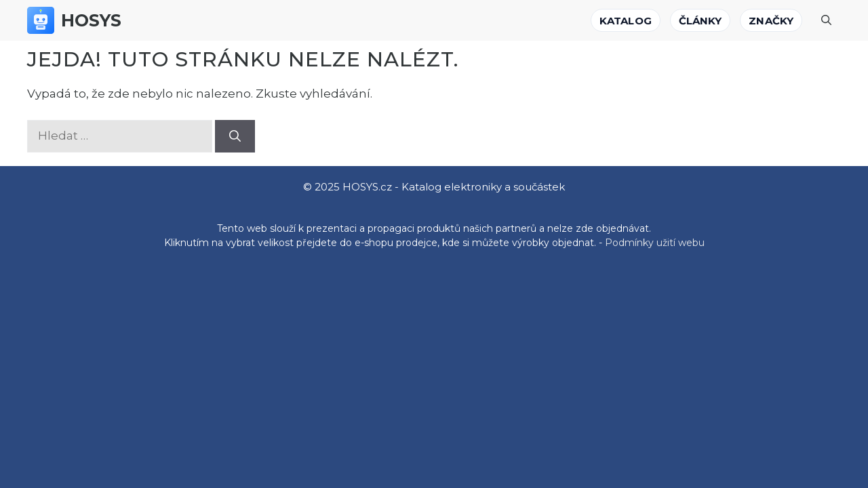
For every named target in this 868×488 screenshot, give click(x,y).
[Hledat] (235, 136)
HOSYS (92, 20)
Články (701, 21)
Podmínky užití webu (655, 243)
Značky (771, 21)
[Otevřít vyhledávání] (826, 20)
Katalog (626, 21)
